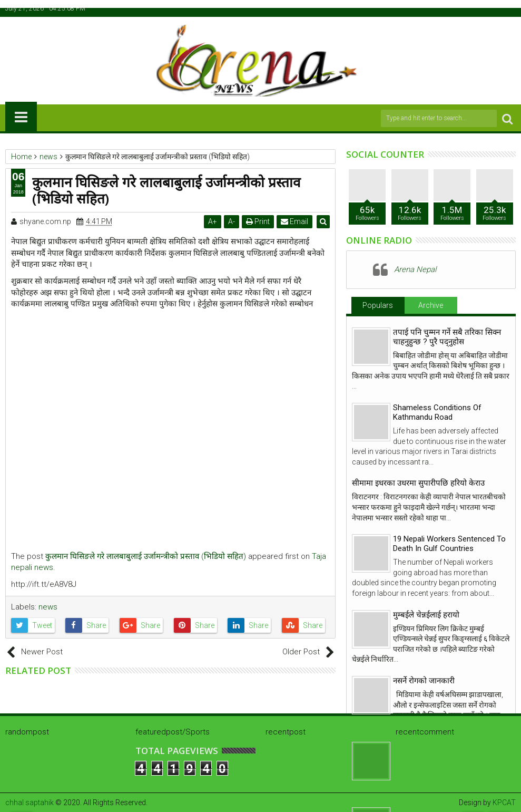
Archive (431, 305)
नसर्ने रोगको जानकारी (424, 681)
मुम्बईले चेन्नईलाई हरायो (426, 615)
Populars (378, 305)
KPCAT (504, 803)
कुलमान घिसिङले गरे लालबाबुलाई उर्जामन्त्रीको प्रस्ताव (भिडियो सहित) (146, 556)
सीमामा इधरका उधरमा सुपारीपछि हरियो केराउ (418, 483)
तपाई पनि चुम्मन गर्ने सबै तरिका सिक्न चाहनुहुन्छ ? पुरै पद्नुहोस (447, 337)
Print (258, 221)
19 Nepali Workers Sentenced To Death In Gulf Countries (449, 544)
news (48, 607)
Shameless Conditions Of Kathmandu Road (437, 412)
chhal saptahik (30, 803)
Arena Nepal (415, 269)
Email (295, 221)
